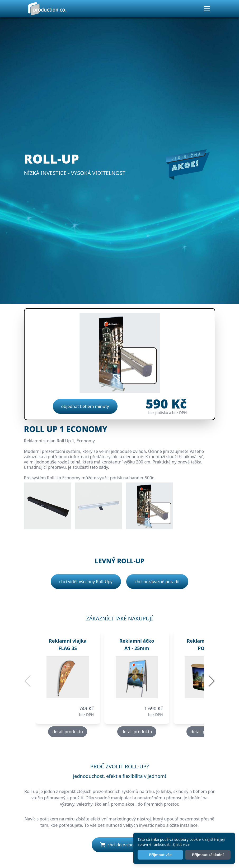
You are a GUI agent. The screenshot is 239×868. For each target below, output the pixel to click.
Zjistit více (181, 844)
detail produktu (68, 732)
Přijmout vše (160, 855)
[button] (212, 681)
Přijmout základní (208, 855)
